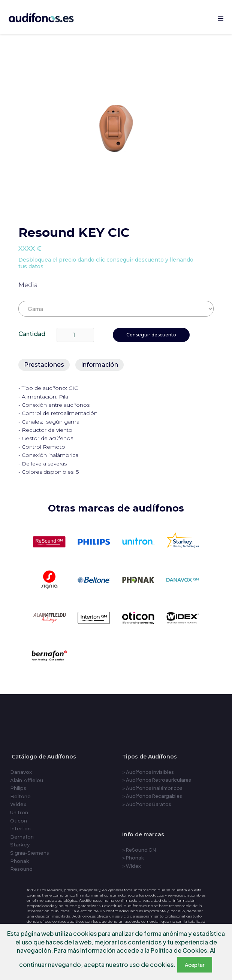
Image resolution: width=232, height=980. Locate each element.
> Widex (132, 866)
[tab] (44, 365)
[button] (221, 19)
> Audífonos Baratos (147, 804)
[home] (50, 16)
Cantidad (32, 334)
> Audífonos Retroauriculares (157, 780)
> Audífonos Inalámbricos (152, 788)
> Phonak (133, 858)
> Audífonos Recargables (152, 796)
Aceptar (195, 965)
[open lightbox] (116, 131)
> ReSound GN (139, 850)
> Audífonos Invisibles (148, 772)
